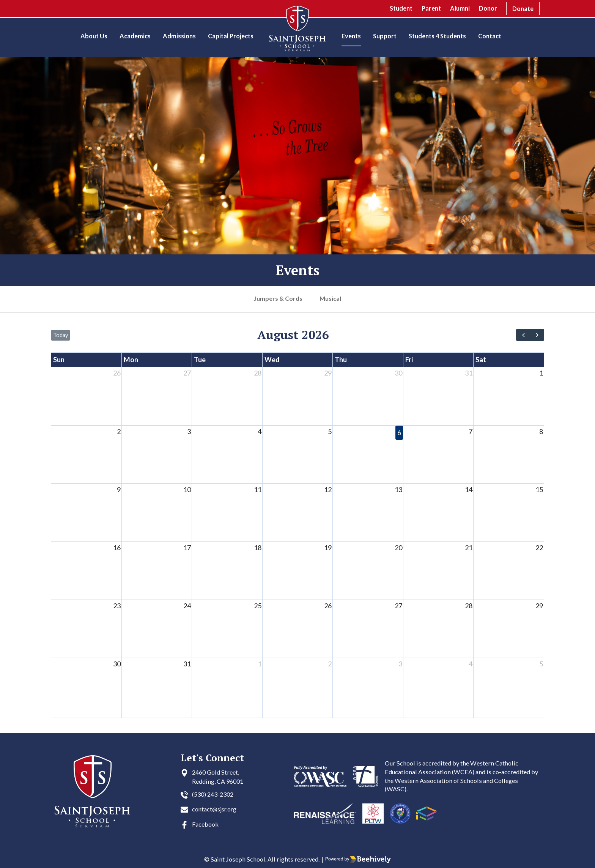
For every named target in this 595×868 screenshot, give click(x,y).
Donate (523, 9)
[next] (537, 335)
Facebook (205, 824)
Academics (135, 36)
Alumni (460, 8)
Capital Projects (231, 36)
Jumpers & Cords (278, 298)
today (61, 335)
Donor (488, 8)
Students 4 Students (437, 36)
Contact (490, 36)
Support (385, 36)
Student (401, 8)
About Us (94, 36)
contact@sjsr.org (215, 809)
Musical (331, 298)
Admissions (179, 36)
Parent (431, 8)
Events (351, 36)
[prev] (523, 335)
